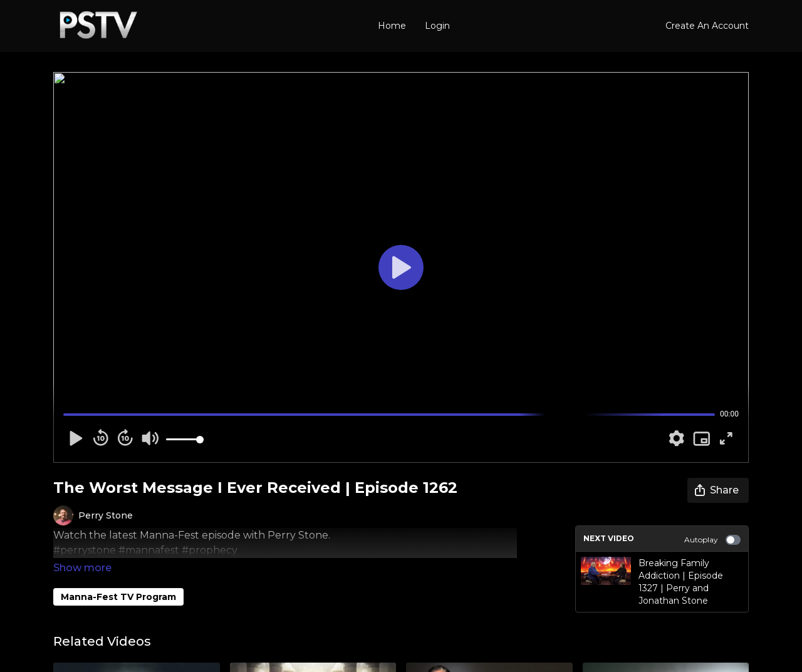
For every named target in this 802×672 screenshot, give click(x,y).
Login (437, 26)
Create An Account (707, 26)
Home (392, 26)
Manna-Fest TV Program (118, 579)
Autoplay (712, 540)
